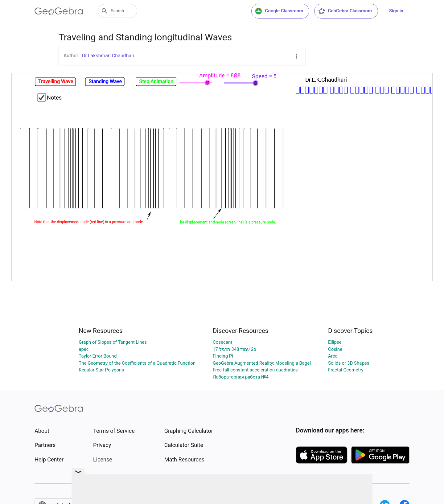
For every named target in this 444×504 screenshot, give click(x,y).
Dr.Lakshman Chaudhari (108, 56)
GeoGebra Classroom (345, 11)
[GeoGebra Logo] (59, 11)
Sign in (396, 11)
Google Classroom (279, 11)
